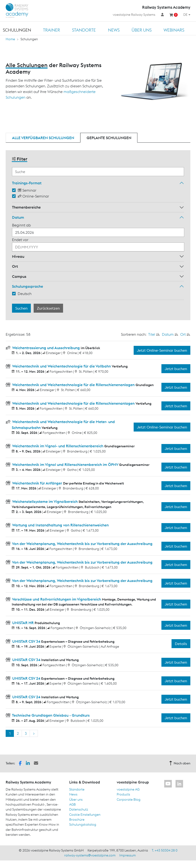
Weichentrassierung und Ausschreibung (46, 348)
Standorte (84, 30)
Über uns (142, 30)
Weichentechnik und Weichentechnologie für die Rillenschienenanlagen (73, 385)
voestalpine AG (128, 789)
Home (10, 39)
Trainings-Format (27, 183)
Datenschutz (79, 809)
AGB (72, 804)
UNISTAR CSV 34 (26, 641)
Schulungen (17, 30)
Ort (15, 266)
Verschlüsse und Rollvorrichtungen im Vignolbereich (57, 599)
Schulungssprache (28, 286)
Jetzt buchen (176, 369)
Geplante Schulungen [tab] (109, 138)
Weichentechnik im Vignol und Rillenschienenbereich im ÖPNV (65, 464)
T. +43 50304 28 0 (165, 850)
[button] (20, 763)
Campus (19, 276)
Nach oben (180, 763)
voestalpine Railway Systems (134, 15)
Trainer (52, 30)
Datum (18, 217)
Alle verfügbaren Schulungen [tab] (43, 138)
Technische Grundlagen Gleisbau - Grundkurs (50, 715)
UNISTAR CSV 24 (26, 678)
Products (123, 794)
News (114, 30)
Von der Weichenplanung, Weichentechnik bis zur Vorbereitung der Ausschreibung (82, 544)
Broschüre (77, 820)
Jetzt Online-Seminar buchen (162, 350)
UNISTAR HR (23, 623)
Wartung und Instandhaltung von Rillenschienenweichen (60, 525)
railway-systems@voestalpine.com (90, 855)
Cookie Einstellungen (85, 815)
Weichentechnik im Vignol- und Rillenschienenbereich (58, 446)
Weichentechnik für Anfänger (37, 483)
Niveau (18, 256)
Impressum (128, 855)
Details (181, 644)
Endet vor (20, 240)
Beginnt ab (21, 225)
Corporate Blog (129, 799)
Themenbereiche (26, 207)
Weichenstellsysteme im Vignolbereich (45, 501)
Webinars (174, 30)
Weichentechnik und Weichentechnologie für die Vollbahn (62, 366)
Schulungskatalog (83, 824)
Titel (152, 334)
